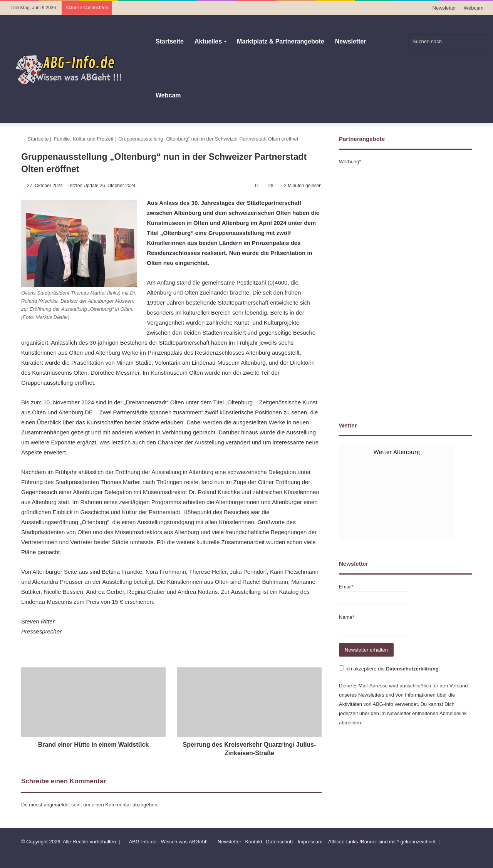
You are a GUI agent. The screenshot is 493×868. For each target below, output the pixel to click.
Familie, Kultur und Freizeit (84, 139)
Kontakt (253, 842)
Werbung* (350, 162)
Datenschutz (280, 842)
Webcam (474, 8)
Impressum (310, 842)
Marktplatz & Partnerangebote (281, 41)
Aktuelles (208, 41)
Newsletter (444, 8)
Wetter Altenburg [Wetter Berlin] (397, 452)
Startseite (170, 41)
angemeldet (57, 805)
